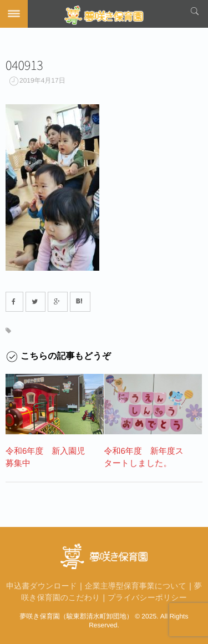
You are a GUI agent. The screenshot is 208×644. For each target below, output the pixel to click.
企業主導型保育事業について (136, 586)
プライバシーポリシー (147, 597)
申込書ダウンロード (42, 586)
